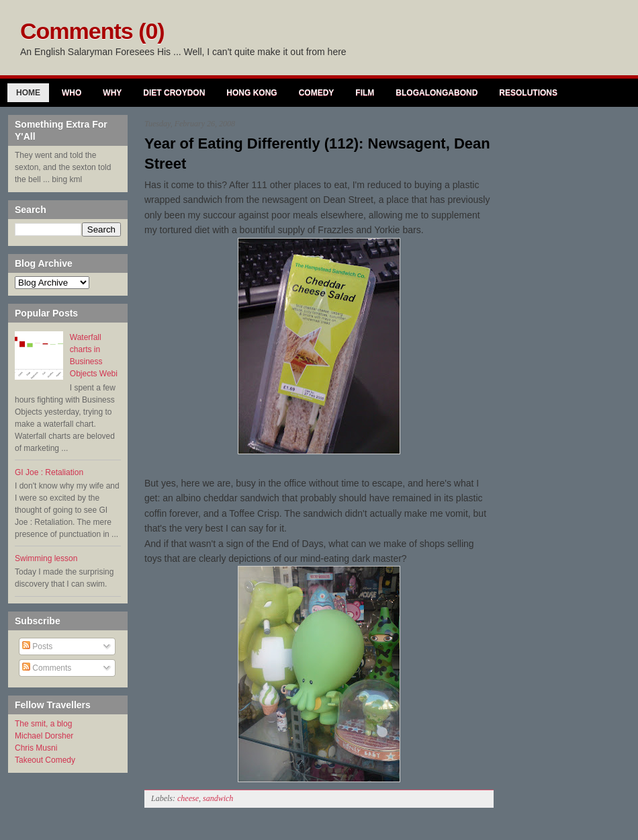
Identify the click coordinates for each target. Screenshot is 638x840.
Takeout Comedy (45, 760)
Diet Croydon (174, 93)
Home (28, 93)
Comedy (317, 93)
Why (112, 93)
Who (72, 93)
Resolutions (528, 93)
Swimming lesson (46, 558)
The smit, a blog (43, 724)
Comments (47, 668)
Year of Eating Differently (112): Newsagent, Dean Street (317, 154)
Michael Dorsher (44, 736)
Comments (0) (92, 31)
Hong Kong (252, 93)
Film (365, 93)
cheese (188, 798)
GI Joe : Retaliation (49, 472)
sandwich (218, 798)
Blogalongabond (437, 93)
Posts (37, 646)
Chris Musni (36, 748)
